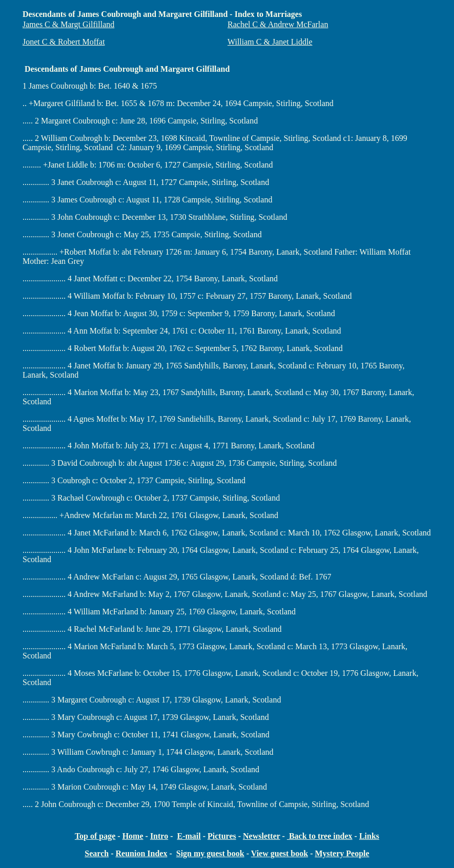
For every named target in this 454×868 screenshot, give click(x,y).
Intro (159, 836)
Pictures (222, 836)
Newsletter (262, 836)
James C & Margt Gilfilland (68, 24)
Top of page (95, 836)
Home (133, 836)
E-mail (189, 836)
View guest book (280, 853)
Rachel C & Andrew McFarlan (278, 24)
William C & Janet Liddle (270, 42)
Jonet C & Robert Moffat (64, 42)
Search (97, 853)
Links (369, 836)
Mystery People (342, 853)
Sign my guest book (210, 853)
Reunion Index (141, 853)
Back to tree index (320, 836)
